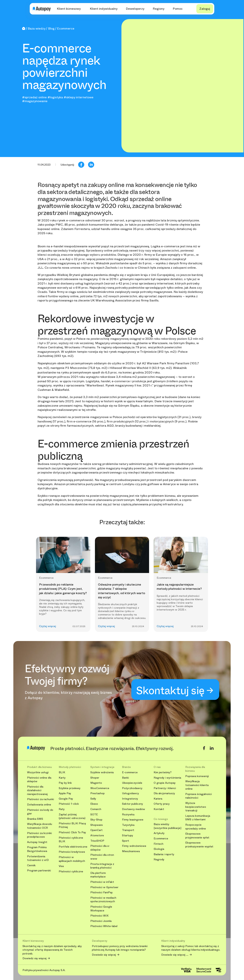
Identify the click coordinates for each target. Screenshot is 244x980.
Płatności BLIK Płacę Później (72, 825)
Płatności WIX (99, 916)
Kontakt (159, 809)
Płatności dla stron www (102, 857)
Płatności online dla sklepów (39, 780)
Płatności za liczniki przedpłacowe (39, 835)
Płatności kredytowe (72, 852)
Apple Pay (65, 793)
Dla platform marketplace (98, 875)
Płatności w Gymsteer (104, 887)
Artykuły (159, 833)
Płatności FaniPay (102, 892)
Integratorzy (130, 799)
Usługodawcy (130, 793)
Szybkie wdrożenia (102, 772)
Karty (62, 778)
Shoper (95, 778)
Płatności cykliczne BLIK (71, 840)
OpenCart (96, 830)
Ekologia (159, 849)
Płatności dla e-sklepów (100, 848)
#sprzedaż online (34, 97)
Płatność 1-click (69, 804)
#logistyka (55, 97)
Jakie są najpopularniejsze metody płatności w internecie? (179, 587)
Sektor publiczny (132, 804)
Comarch (96, 809)
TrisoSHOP (97, 841)
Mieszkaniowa (131, 851)
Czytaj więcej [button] (48, 626)
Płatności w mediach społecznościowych (103, 900)
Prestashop (98, 793)
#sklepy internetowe (79, 97)
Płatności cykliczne (71, 871)
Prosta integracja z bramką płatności (102, 866)
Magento (96, 783)
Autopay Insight (37, 842)
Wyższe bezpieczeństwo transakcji (196, 807)
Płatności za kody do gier (40, 812)
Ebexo (94, 804)
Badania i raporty (164, 854)
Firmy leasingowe (133, 820)
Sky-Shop (96, 820)
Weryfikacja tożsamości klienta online (197, 785)
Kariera (158, 799)
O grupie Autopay (165, 783)
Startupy (128, 835)
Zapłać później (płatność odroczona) (72, 816)
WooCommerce (100, 788)
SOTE (94, 815)
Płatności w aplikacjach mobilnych (72, 859)
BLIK (62, 772)
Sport (126, 841)
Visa (61, 866)
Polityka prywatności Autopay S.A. (44, 970)
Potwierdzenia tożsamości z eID (38, 858)
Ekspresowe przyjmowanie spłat (197, 836)
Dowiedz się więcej (35, 958)
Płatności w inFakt (102, 882)
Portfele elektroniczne (73, 847)
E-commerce (130, 772)
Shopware (97, 825)
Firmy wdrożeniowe (134, 846)
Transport (128, 830)
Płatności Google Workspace (101, 909)
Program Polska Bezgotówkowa (37, 849)
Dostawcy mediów (134, 809)
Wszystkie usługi (38, 772)
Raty (62, 809)
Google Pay (66, 799)
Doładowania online (39, 805)
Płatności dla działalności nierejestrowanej (37, 790)
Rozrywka (128, 815)
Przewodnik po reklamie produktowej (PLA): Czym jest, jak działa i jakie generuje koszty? (63, 589)
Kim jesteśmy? (163, 772)
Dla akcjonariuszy (164, 793)
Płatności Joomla (101, 921)
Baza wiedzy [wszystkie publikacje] (167, 826)
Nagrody (159, 859)
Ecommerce (161, 839)
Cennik (31, 865)
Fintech (159, 844)
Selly (93, 799)
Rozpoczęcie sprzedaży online (196, 827)
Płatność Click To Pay (72, 832)
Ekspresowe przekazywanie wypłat (199, 845)
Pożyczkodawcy (132, 788)
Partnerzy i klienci (165, 788)
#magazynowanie (35, 101)
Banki (125, 778)
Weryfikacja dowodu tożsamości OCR (40, 826)
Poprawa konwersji (197, 776)
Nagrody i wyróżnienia (167, 778)
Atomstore (97, 835)
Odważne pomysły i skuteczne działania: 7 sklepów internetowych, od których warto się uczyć (122, 591)
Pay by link (65, 783)
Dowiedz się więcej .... (175, 955)
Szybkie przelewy (70, 788)
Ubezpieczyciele (132, 783)
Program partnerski (39, 871)
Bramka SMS (35, 819)
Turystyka (128, 825)
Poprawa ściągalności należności (199, 796)
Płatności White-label (104, 926)
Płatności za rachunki (41, 799)
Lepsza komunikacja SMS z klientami (198, 818)
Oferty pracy (162, 804)
